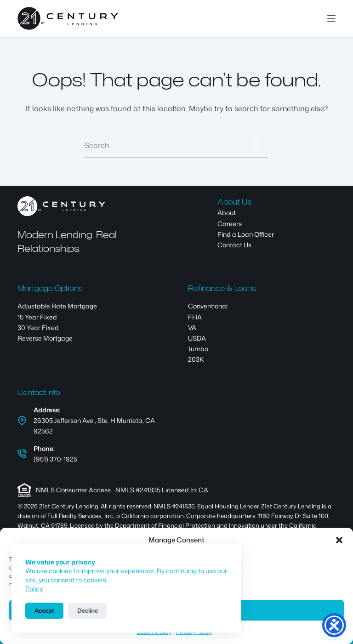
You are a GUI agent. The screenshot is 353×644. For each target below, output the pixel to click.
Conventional (208, 306)
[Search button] (256, 145)
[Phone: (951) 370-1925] (22, 454)
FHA (195, 317)
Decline (88, 610)
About (227, 213)
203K (196, 359)
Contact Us (234, 245)
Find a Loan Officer (246, 234)
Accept (44, 610)
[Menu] (331, 18)
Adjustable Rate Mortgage (57, 306)
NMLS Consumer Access (73, 490)
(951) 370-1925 (55, 459)
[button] (339, 540)
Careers (230, 224)
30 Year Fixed (38, 328)
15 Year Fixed (37, 317)
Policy (34, 589)
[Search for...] (164, 145)
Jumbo (198, 349)
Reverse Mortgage (45, 338)
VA (192, 328)
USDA (197, 338)
